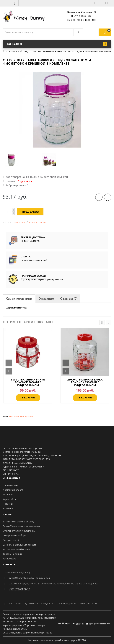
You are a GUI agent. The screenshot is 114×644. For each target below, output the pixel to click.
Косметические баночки (16, 549)
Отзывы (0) (69, 298)
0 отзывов (20, 223)
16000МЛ (14, 416)
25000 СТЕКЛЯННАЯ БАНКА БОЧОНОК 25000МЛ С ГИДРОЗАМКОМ (85, 382)
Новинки (8, 504)
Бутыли (29, 416)
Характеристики (19, 298)
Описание (46, 298)
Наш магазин (10, 485)
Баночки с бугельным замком (19, 545)
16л (22, 416)
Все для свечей (11, 540)
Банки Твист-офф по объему (18, 522)
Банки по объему (18, 52)
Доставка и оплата (13, 490)
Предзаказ (30, 212)
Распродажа (10, 559)
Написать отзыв (37, 223)
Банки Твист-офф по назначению (21, 526)
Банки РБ (8, 508)
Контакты (8, 495)
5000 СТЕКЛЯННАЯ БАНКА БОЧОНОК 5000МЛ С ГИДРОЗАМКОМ (28, 382)
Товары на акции (12, 554)
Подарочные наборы (15, 535)
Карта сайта (9, 499)
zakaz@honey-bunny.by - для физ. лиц (29, 578)
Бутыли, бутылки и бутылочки (19, 531)
